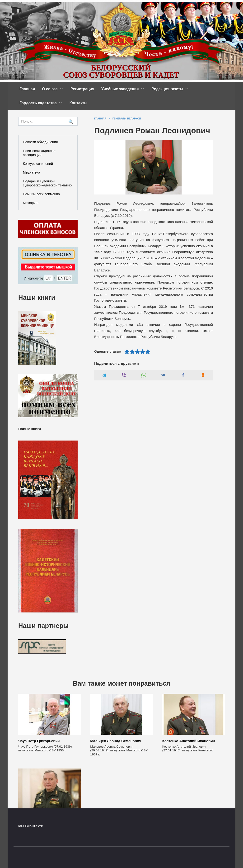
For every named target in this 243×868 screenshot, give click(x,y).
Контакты (78, 103)
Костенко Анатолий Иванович (189, 741)
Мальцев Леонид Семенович (116, 741)
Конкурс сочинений (38, 164)
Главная (27, 89)
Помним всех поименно (42, 194)
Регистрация (82, 89)
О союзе (50, 89)
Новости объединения (40, 142)
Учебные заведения (120, 89)
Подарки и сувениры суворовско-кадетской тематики (48, 183)
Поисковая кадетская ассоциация (40, 153)
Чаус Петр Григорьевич (39, 741)
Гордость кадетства (38, 103)
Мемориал (31, 203)
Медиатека (32, 172)
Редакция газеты (167, 89)
